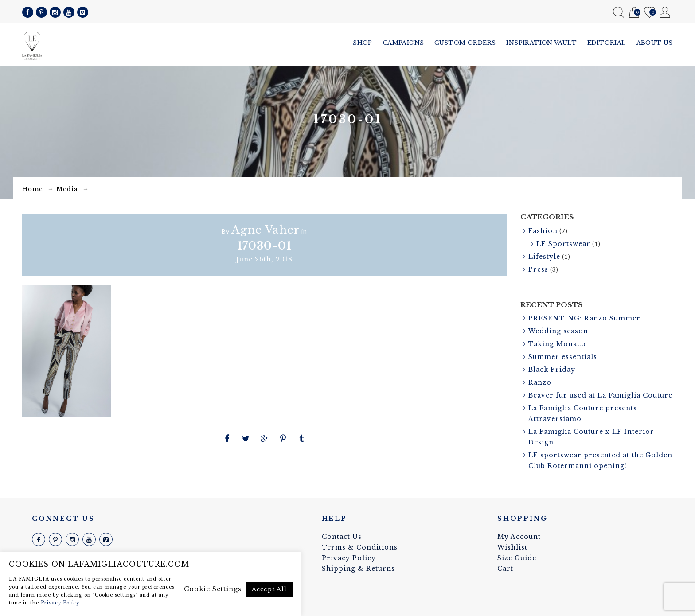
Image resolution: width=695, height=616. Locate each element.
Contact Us (342, 537)
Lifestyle (544, 257)
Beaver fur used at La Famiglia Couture (600, 395)
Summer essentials (563, 357)
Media (67, 189)
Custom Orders (465, 43)
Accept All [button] (269, 589)
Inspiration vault (541, 43)
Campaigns (404, 43)
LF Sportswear (563, 244)
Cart (634, 13)
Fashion (543, 231)
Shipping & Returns (358, 569)
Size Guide (517, 558)
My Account (665, 12)
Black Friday (552, 370)
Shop (363, 43)
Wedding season (558, 331)
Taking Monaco (557, 344)
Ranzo (540, 382)
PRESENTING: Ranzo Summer (584, 318)
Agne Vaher (266, 230)
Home (33, 189)
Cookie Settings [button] (213, 589)
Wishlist (650, 13)
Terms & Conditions (360, 547)
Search (619, 12)
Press (538, 269)
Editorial (607, 43)
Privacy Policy (349, 558)
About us (655, 43)
